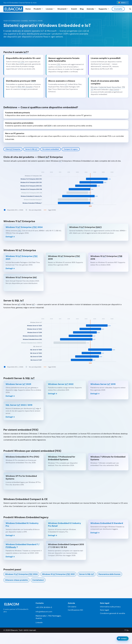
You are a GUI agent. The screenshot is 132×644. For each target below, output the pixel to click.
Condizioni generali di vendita (113, 613)
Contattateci (38, 580)
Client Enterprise (13, 149)
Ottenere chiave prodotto (16, 580)
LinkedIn (39, 622)
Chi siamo (72, 607)
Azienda (91, 9)
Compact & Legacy (71, 149)
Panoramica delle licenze (109, 574)
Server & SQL (31, 149)
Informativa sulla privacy (110, 607)
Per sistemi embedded (51, 149)
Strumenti (63, 9)
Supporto (104, 9)
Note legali (104, 610)
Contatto (118, 9)
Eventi (74, 9)
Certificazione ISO (75, 610)
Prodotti (38, 9)
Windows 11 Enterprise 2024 (21, 574)
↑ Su (126, 630)
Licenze (50, 9)
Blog (82, 9)
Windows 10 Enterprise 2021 (58, 574)
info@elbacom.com (44, 612)
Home (28, 9)
